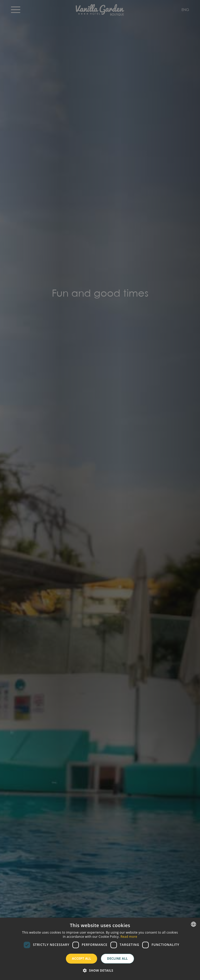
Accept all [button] (82, 958)
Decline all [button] (117, 958)
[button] (100, 971)
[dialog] (100, 949)
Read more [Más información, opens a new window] (129, 937)
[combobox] (193, 924)
